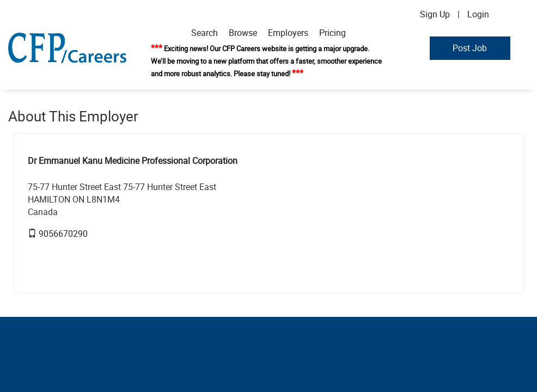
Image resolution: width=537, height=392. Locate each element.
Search (205, 33)
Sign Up (435, 14)
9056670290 (63, 234)
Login (478, 14)
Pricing (332, 33)
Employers (288, 33)
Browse (243, 33)
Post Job (470, 48)
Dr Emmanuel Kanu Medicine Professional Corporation (133, 161)
